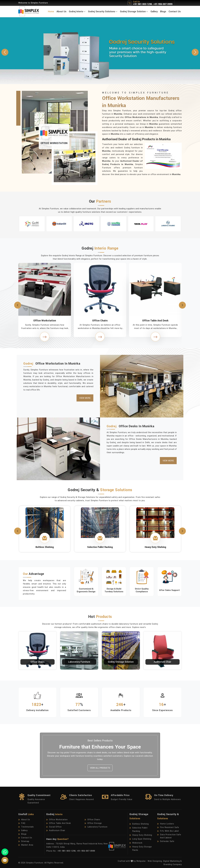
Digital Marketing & (172, 861)
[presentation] (18, 305)
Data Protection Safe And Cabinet (169, 836)
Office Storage (93, 823)
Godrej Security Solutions (103, 11)
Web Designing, (155, 861)
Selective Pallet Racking (138, 829)
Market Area (26, 845)
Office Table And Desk (155, 321)
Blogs (163, 11)
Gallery (154, 11)
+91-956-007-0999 (163, 4)
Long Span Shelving (140, 839)
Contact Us (175, 11)
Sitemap (24, 841)
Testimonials (26, 827)
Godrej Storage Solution (134, 11)
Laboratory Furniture (79, 662)
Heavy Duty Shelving (141, 835)
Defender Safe (166, 841)
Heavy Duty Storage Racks (141, 848)
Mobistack (136, 843)
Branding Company (173, 864)
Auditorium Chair (162, 662)
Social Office (54, 827)
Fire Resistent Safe (168, 827)
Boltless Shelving (139, 824)
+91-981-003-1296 (142, 4)
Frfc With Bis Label (168, 831)
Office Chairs (100, 321)
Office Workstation (45, 321)
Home (51, 11)
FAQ (22, 823)
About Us (61, 11)
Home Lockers (166, 824)
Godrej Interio (77, 11)
